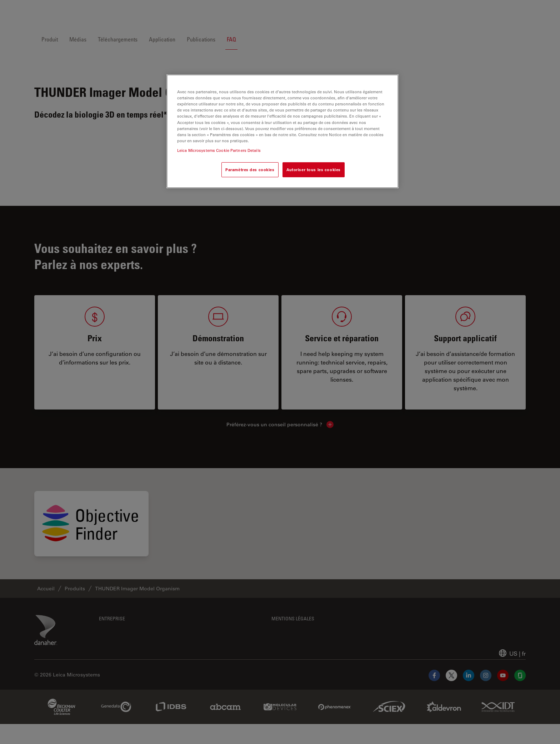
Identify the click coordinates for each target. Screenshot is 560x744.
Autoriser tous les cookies (314, 170)
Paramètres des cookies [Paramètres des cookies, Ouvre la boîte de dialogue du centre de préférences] (250, 170)
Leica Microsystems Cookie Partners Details (219, 150)
